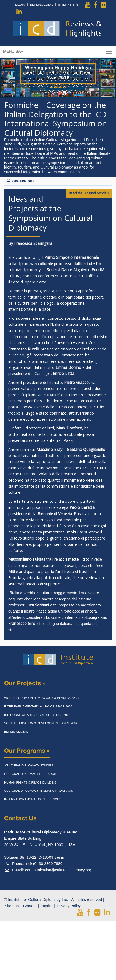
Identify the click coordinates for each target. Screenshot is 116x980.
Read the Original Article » (89, 193)
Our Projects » (25, 684)
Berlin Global (16, 732)
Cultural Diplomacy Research (30, 774)
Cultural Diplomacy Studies (29, 765)
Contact (30, 906)
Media (20, 5)
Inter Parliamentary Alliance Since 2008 (38, 706)
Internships (68, 5)
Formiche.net (71, 355)
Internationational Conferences (33, 799)
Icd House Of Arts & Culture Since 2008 (37, 715)
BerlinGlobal (42, 5)
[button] (9, 78)
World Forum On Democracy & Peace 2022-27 (42, 698)
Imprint (46, 906)
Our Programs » (27, 751)
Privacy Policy (69, 906)
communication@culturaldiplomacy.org (58, 870)
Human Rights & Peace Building (30, 782)
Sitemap (12, 906)
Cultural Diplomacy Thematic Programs (39, 791)
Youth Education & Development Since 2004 (41, 723)
